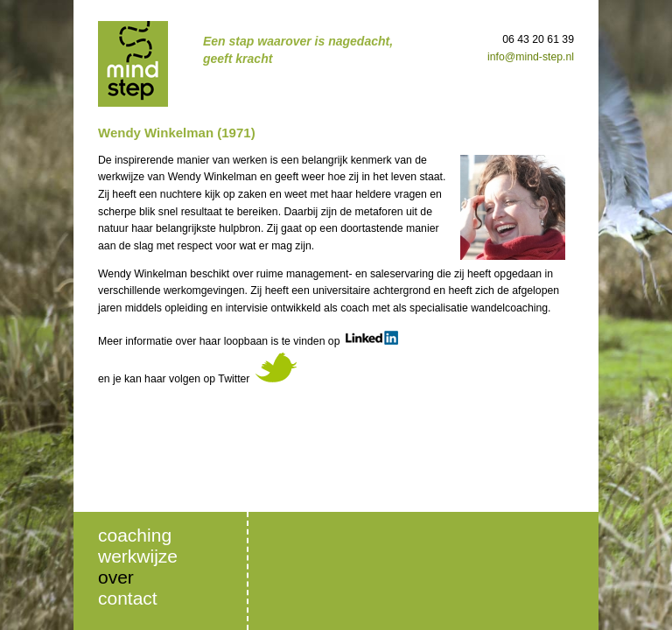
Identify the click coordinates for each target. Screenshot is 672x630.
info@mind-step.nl (531, 57)
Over (116, 577)
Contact (128, 598)
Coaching (135, 535)
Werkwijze (138, 556)
